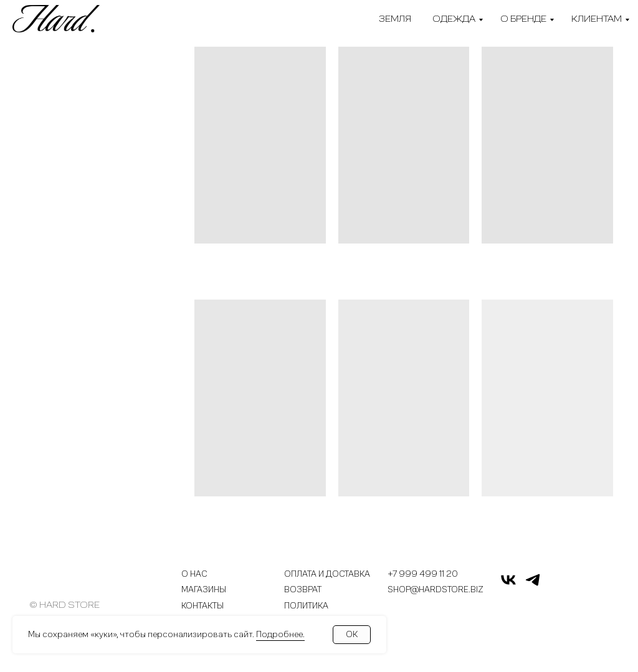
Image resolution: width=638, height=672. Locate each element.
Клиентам (597, 19)
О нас (194, 575)
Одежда (454, 19)
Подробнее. (280, 634)
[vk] (508, 585)
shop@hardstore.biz (436, 590)
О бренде (523, 19)
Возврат (303, 590)
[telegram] (533, 585)
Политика (306, 606)
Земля (395, 19)
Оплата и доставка (327, 575)
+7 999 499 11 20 (423, 575)
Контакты (202, 606)
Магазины (204, 590)
